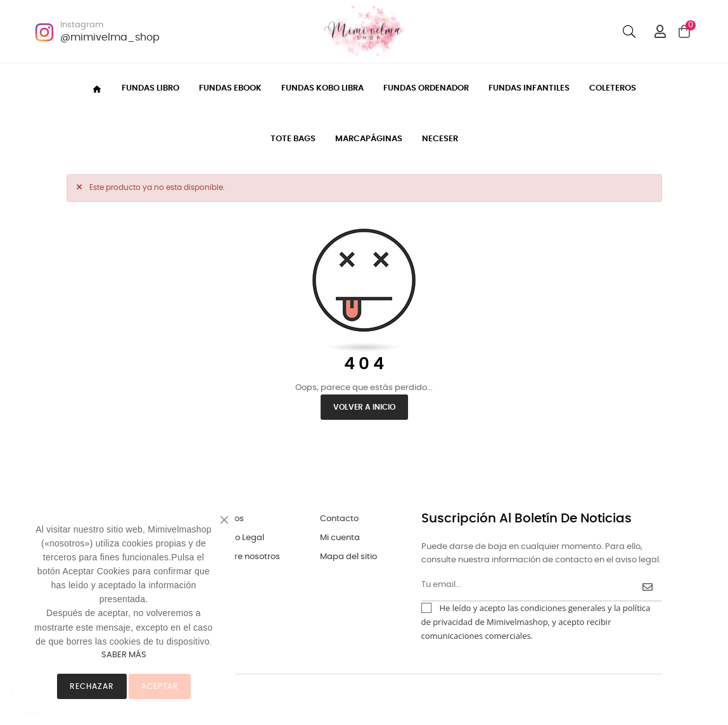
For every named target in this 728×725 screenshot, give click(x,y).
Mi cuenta (340, 538)
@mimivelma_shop (110, 38)
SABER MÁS (124, 655)
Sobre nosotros (249, 557)
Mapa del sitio (348, 557)
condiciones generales (563, 608)
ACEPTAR (160, 686)
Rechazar (92, 686)
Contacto (339, 519)
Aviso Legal (241, 538)
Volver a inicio (364, 407)
